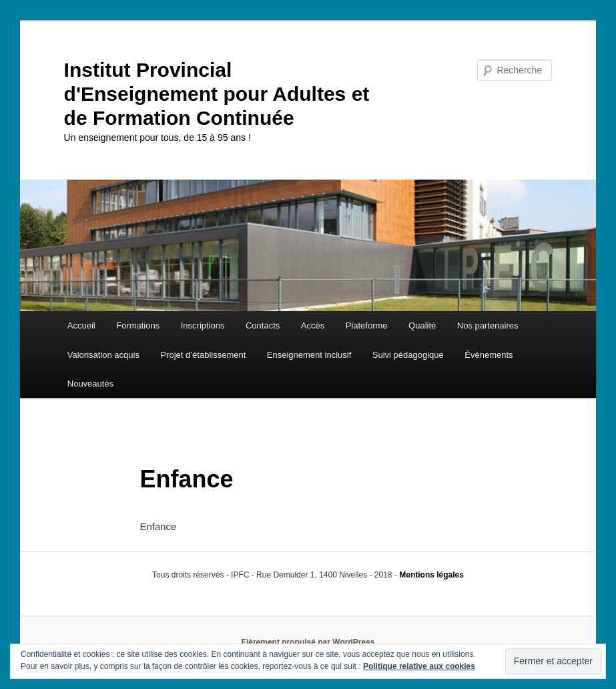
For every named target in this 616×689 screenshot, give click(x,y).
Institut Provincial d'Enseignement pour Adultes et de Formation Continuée (217, 94)
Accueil (81, 325)
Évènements (489, 355)
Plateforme (367, 325)
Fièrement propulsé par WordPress (308, 642)
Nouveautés (90, 384)
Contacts (263, 325)
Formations (138, 325)
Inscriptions (203, 325)
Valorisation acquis (103, 355)
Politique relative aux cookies (419, 666)
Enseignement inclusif (309, 355)
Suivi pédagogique (408, 355)
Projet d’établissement (203, 355)
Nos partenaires (488, 325)
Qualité (422, 325)
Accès (313, 325)
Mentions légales (431, 575)
